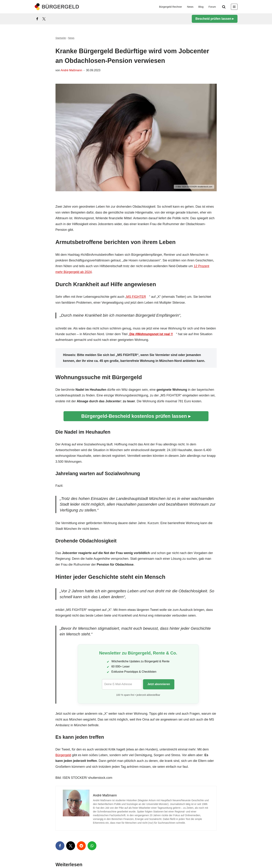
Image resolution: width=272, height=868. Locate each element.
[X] (44, 19)
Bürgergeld (63, 755)
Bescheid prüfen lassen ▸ (215, 19)
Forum (212, 7)
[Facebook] (37, 19)
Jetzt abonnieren (159, 684)
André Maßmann (71, 70)
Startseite (61, 38)
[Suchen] (224, 7)
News (190, 7)
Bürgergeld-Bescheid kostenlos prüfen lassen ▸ (136, 416)
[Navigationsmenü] (234, 7)
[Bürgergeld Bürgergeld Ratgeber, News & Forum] (57, 7)
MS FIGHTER (136, 297)
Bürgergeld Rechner (171, 7)
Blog (201, 7)
